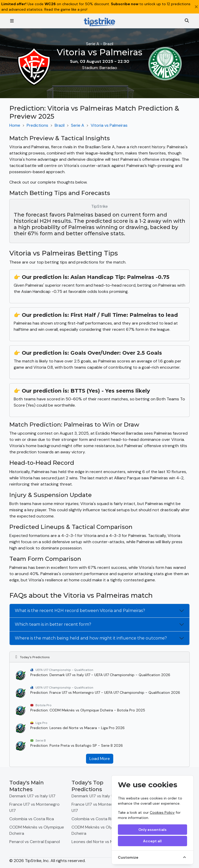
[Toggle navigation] (12, 21)
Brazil (60, 125)
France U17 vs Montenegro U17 (34, 807)
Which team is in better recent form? (53, 624)
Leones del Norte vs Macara (98, 842)
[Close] (196, 7)
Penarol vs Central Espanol (35, 842)
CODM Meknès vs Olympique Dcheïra (37, 830)
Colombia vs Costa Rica (32, 819)
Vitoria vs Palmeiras (109, 125)
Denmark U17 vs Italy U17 (32, 796)
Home (15, 125)
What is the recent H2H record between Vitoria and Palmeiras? (80, 611)
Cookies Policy (162, 812)
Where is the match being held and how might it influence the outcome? (91, 638)
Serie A (78, 125)
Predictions (37, 125)
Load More (100, 759)
